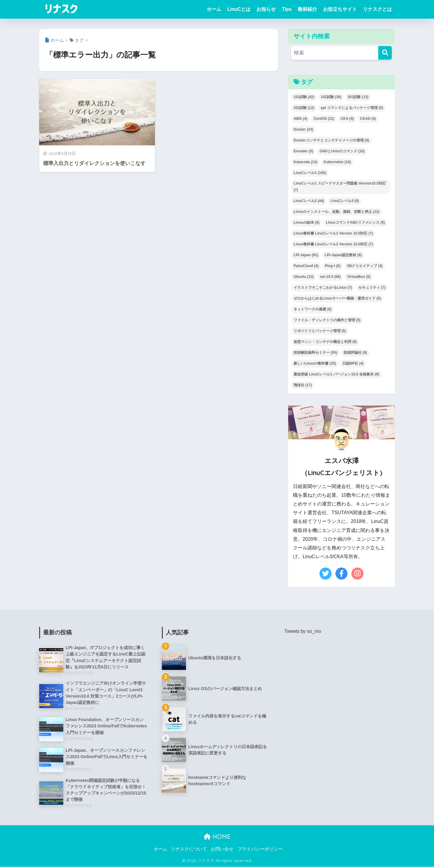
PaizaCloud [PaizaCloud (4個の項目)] (306, 266)
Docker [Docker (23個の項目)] (303, 129)
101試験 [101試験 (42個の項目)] (304, 97)
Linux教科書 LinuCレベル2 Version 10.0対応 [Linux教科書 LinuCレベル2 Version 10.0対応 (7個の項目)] (333, 244)
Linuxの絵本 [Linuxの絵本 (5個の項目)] (307, 222)
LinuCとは (239, 9)
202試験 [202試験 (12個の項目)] (304, 108)
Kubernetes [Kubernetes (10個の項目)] (337, 162)
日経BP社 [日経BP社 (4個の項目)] (353, 363)
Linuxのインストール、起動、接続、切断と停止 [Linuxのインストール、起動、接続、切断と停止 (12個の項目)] (337, 212)
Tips (287, 9)
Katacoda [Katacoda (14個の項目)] (305, 162)
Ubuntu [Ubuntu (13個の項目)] (304, 277)
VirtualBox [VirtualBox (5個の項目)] (359, 277)
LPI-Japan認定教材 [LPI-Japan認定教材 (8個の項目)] (343, 255)
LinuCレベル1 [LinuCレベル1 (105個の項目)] (310, 173)
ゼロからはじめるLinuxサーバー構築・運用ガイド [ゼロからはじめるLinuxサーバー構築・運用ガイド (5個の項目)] (337, 298)
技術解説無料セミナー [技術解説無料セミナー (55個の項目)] (315, 353)
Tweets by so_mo (303, 631)
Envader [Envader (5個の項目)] (303, 151)
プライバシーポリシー (260, 850)
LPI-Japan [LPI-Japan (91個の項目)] (306, 255)
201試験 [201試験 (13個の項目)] (358, 97)
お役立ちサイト (340, 9)
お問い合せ (222, 850)
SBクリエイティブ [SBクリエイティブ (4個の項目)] (365, 266)
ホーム (214, 9)
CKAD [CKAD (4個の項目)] (368, 119)
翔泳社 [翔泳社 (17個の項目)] (303, 385)
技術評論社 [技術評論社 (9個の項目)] (355, 353)
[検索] (385, 53)
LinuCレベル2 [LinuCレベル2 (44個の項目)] (309, 201)
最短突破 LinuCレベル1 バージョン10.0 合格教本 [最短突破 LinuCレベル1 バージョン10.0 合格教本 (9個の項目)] (336, 374)
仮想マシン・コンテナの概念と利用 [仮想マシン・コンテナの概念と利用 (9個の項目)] (325, 342)
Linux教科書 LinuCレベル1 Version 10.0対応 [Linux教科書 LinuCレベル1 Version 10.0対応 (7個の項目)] (333, 233)
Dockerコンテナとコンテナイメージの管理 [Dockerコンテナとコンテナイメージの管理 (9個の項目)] (331, 140)
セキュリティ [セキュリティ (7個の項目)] (372, 288)
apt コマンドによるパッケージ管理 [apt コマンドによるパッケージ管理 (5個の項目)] (352, 108)
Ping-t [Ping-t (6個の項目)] (333, 266)
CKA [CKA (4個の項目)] (347, 119)
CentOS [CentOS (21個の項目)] (324, 119)
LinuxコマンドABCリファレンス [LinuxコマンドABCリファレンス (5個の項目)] (355, 222)
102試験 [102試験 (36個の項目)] (331, 97)
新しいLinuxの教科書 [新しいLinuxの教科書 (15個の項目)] (315, 363)
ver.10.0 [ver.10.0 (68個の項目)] (330, 277)
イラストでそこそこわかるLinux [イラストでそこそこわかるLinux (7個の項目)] (323, 288)
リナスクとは (377, 9)
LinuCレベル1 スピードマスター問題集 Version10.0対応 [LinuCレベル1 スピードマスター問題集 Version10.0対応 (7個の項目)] (340, 187)
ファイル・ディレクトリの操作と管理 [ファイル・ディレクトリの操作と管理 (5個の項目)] (327, 320)
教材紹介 (307, 9)
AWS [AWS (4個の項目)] (300, 119)
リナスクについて (189, 850)
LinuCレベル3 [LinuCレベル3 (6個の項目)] (345, 201)
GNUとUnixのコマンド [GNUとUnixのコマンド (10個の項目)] (342, 151)
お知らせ (266, 9)
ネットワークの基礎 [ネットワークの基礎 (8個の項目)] (313, 309)
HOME (217, 838)
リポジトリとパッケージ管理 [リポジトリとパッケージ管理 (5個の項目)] (320, 331)
